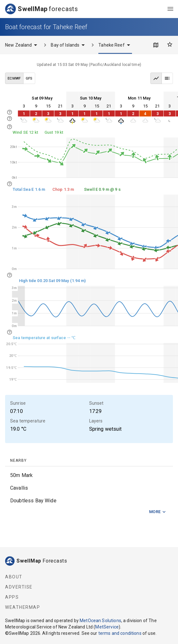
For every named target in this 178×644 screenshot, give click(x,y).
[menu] (170, 9)
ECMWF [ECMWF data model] (14, 78)
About (14, 577)
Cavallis (19, 488)
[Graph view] (156, 78)
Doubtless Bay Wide (33, 501)
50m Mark (21, 475)
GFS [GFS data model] (29, 78)
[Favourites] (170, 44)
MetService (107, 627)
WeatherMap (23, 607)
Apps (12, 597)
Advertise (19, 587)
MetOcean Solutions (100, 621)
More (158, 512)
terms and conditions (120, 633)
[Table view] (167, 78)
